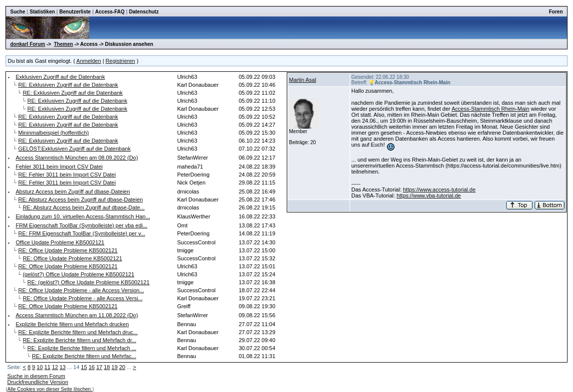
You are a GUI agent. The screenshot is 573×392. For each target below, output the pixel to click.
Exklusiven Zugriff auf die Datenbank (60, 77)
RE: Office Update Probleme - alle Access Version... (81, 290)
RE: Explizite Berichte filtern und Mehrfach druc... (78, 332)
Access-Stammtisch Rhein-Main (490, 109)
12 (55, 367)
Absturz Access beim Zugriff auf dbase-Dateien (73, 192)
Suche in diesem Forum (36, 376)
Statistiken (42, 12)
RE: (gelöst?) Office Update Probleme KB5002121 (89, 282)
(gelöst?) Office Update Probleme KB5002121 (79, 274)
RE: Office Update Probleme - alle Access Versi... (83, 298)
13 (62, 367)
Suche (17, 12)
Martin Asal (302, 80)
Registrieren (120, 61)
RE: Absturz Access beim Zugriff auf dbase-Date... (84, 207)
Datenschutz (144, 12)
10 (40, 367)
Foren (556, 12)
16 (92, 367)
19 (115, 367)
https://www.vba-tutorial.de (429, 196)
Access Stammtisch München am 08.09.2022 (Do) (77, 158)
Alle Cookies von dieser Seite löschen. (50, 389)
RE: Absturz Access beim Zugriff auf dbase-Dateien (81, 199)
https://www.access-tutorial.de (439, 190)
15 (84, 367)
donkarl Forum (27, 44)
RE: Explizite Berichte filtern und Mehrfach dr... (80, 340)
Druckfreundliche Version (37, 382)
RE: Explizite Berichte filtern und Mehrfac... (84, 356)
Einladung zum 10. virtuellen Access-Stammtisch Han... (83, 216)
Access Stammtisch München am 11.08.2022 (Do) (77, 315)
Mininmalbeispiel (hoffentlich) (54, 133)
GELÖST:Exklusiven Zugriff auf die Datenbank (75, 149)
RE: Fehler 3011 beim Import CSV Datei (67, 175)
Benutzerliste (75, 12)
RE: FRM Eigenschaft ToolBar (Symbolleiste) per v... (82, 233)
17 (99, 367)
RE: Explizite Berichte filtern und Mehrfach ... (82, 348)
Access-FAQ (110, 12)
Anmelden (89, 61)
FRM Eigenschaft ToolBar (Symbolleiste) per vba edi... (81, 225)
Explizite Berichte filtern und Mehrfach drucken (72, 324)
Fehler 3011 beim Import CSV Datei (59, 167)
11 (47, 367)
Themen (63, 44)
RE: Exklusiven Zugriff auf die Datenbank (68, 85)
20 (122, 367)
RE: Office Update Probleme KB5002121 (68, 250)
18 (107, 367)
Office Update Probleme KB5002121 (60, 242)
